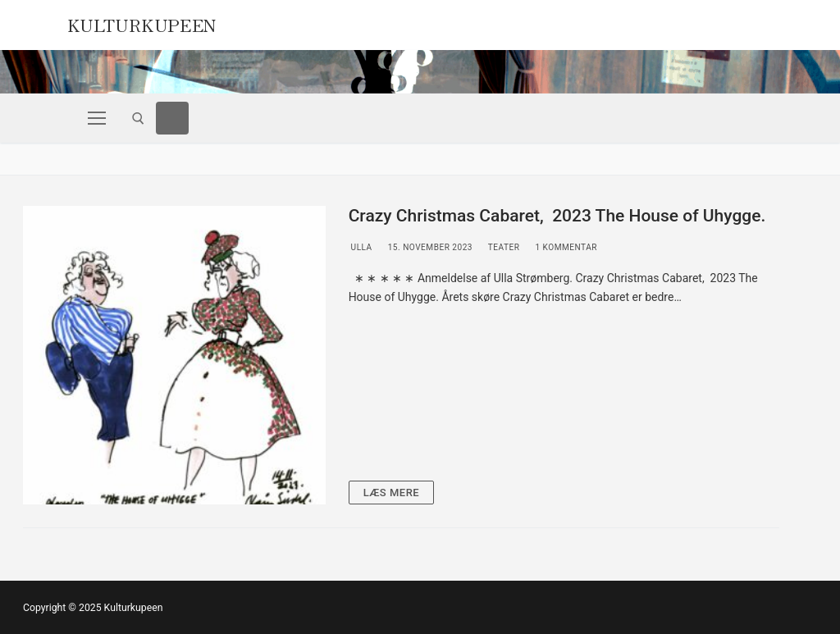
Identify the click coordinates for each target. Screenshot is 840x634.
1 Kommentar (565, 247)
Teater (502, 247)
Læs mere (392, 493)
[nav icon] (97, 118)
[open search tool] (138, 119)
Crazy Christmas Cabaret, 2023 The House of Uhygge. (557, 216)
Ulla (361, 247)
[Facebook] (172, 118)
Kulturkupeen (142, 23)
